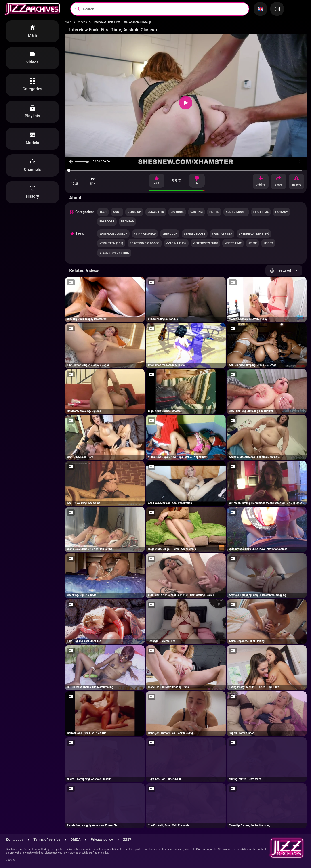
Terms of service (47, 840)
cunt (117, 212)
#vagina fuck (176, 243)
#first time (233, 243)
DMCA (76, 840)
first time (261, 212)
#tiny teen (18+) (111, 243)
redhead (128, 221)
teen (103, 212)
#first (268, 243)
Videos (82, 22)
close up (134, 212)
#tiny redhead (145, 234)
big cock (177, 212)
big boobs (107, 221)
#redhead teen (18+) (254, 234)
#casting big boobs (145, 243)
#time (252, 243)
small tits (156, 212)
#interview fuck (205, 243)
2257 (127, 840)
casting (196, 212)
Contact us (15, 840)
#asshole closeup (113, 234)
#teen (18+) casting (114, 253)
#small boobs (195, 234)
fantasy (282, 212)
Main (68, 22)
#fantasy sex (222, 234)
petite (214, 212)
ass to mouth (236, 212)
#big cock (170, 234)
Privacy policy (102, 840)
